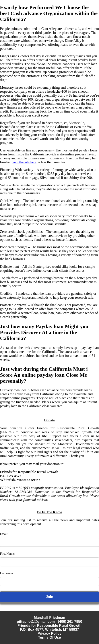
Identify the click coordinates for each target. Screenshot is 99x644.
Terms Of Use (49, 637)
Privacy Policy (49, 633)
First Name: (7, 554)
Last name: (7, 573)
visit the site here (24, 162)
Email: (4, 534)
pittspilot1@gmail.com (36, 622)
